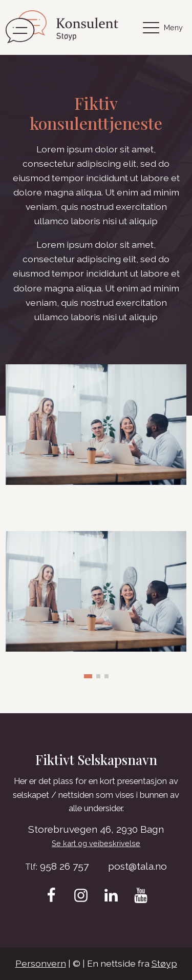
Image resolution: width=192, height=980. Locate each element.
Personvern (41, 963)
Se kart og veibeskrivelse (96, 843)
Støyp (164, 963)
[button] (88, 676)
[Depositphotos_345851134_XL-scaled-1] (96, 648)
